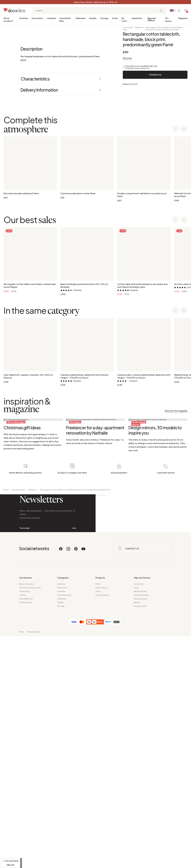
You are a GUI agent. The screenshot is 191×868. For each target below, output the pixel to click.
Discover (127, 58)
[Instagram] (68, 782)
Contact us (155, 74)
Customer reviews (142, 827)
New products (102, 819)
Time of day (24, 823)
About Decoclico (27, 816)
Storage (104, 18)
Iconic (115, 18)
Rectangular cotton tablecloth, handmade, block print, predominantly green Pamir (164, 29)
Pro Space (168, 20)
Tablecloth (139, 27)
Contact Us (139, 816)
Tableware (80, 18)
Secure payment (141, 830)
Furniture (24, 18)
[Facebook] (61, 782)
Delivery (137, 834)
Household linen (65, 19)
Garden (93, 18)
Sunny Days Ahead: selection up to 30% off (96, 2)
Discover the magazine (176, 579)
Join (74, 746)
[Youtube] (83, 782)
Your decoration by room (30, 819)
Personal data (34, 863)
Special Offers (152, 20)
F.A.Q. (136, 819)
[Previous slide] (175, 298)
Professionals (25, 834)
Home (6, 695)
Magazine (183, 18)
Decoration (37, 18)
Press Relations (26, 830)
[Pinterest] (76, 782)
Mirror (98, 816)
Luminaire (51, 18)
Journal (22, 827)
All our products (8, 19)
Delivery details (140, 823)
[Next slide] (184, 298)
